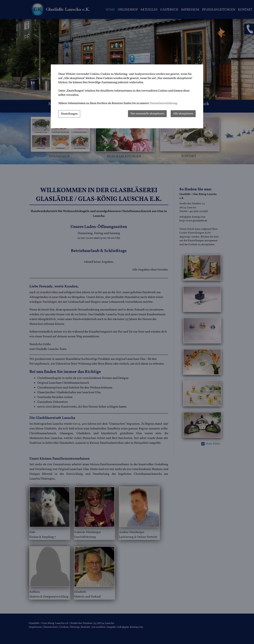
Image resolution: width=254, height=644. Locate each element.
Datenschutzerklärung (163, 103)
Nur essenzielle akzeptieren (147, 114)
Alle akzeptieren (183, 114)
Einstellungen (69, 114)
